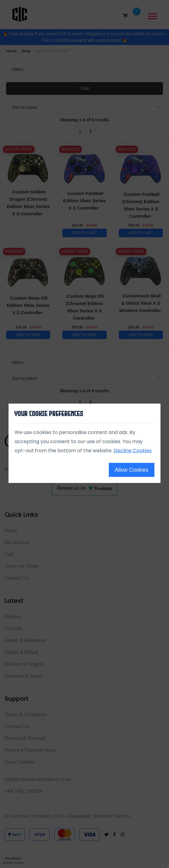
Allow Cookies (132, 470)
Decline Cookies (133, 451)
